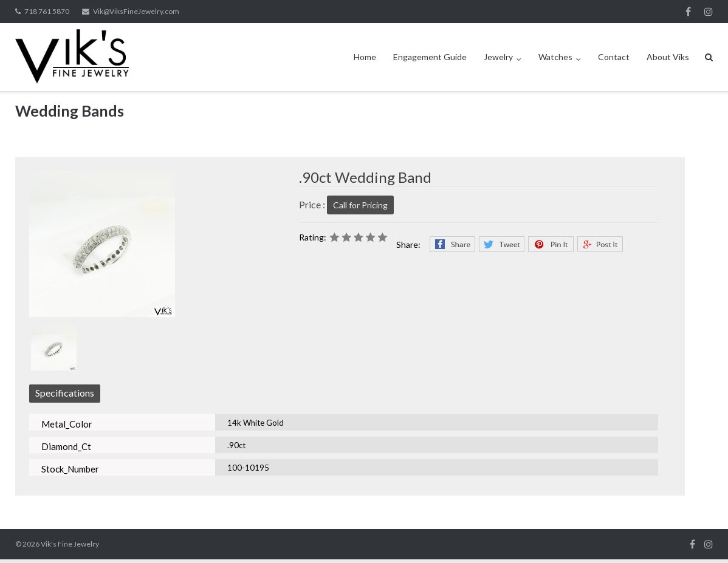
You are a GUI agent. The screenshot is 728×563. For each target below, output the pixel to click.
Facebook (688, 12)
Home (365, 57)
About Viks (668, 57)
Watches (555, 57)
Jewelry (498, 57)
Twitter (502, 244)
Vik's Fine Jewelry (70, 544)
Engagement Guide (430, 57)
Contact (614, 57)
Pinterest (551, 244)
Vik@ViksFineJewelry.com (136, 11)
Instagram (709, 12)
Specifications (65, 393)
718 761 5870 (47, 11)
